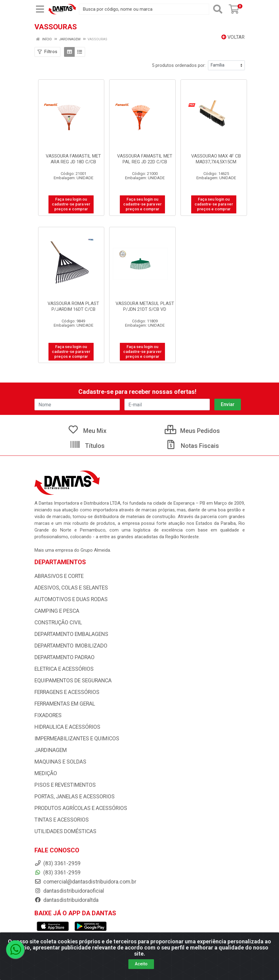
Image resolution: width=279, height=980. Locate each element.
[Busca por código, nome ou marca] (144, 9)
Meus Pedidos (192, 431)
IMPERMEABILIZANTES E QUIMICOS (77, 739)
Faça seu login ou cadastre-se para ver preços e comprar (71, 204)
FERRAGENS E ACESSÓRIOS (67, 692)
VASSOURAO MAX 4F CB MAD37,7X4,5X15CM (216, 159)
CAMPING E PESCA (57, 611)
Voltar (233, 37)
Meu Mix (87, 431)
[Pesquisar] (218, 9)
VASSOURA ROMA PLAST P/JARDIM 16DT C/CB (73, 306)
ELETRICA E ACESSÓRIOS (64, 669)
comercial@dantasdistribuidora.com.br (85, 882)
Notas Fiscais (192, 446)
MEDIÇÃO (46, 773)
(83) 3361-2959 (57, 873)
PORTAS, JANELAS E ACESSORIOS (75, 797)
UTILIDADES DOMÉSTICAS (65, 831)
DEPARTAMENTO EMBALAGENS (71, 634)
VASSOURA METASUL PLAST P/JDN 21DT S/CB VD (145, 306)
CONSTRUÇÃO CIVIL (58, 622)
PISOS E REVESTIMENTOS (65, 785)
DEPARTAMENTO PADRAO (64, 657)
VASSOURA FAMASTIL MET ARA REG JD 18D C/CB (73, 159)
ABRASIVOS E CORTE (59, 576)
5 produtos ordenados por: (179, 65)
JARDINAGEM (51, 750)
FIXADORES (48, 715)
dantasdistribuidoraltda (66, 900)
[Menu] (40, 9)
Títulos (87, 446)
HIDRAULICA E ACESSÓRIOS (67, 727)
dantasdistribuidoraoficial (69, 891)
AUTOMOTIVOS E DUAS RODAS (71, 599)
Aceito (141, 973)
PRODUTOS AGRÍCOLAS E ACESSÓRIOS (81, 808)
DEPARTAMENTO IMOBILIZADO (71, 646)
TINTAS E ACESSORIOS (62, 820)
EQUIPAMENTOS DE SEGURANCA (73, 681)
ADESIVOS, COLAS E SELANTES (71, 588)
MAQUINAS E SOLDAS (60, 762)
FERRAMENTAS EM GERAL (65, 704)
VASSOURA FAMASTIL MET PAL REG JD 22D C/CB (145, 159)
